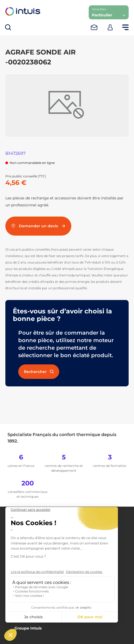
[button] (109, 12)
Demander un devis (38, 226)
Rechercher (39, 372)
